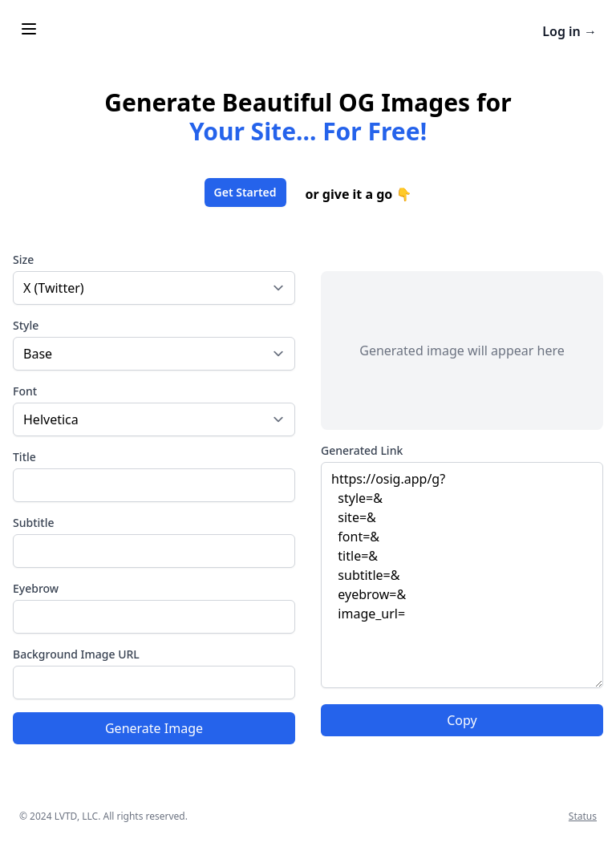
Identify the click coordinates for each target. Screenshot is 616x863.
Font (25, 391)
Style (26, 325)
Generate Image (154, 728)
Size (23, 259)
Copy (462, 720)
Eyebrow (36, 588)
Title (24, 457)
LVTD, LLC (76, 816)
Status (583, 816)
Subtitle (33, 523)
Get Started (245, 192)
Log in (569, 31)
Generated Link (362, 450)
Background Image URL (76, 654)
